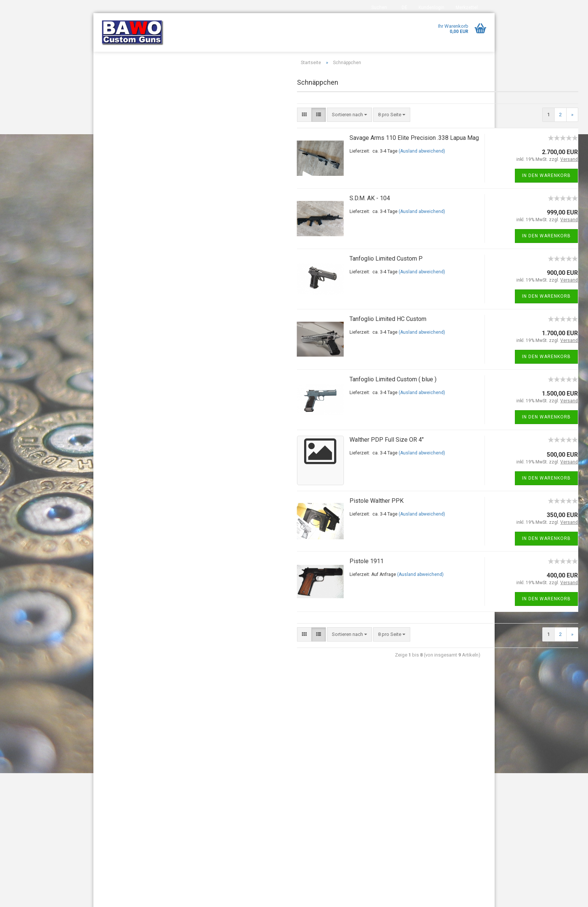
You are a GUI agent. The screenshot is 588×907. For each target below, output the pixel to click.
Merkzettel (467, 7)
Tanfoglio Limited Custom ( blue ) (298, 397)
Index (105, 755)
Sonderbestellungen (127, 142)
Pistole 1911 (272, 578)
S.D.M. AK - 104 (275, 215)
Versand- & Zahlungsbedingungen (136, 781)
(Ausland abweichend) (327, 168)
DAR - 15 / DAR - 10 (126, 97)
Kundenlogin (431, 7)
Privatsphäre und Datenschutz (131, 830)
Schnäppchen (120, 127)
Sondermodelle (122, 157)
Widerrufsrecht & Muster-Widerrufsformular (126, 799)
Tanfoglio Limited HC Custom (293, 336)
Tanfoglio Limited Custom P (291, 276)
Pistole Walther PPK (282, 518)
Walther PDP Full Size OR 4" (292, 457)
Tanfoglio (115, 171)
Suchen (379, 7)
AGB (104, 818)
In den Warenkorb (452, 193)
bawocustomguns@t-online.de (248, 792)
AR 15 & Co (117, 82)
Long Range (118, 112)
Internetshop (270, 897)
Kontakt (107, 768)
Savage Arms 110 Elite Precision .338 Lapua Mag (319, 155)
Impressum (111, 743)
